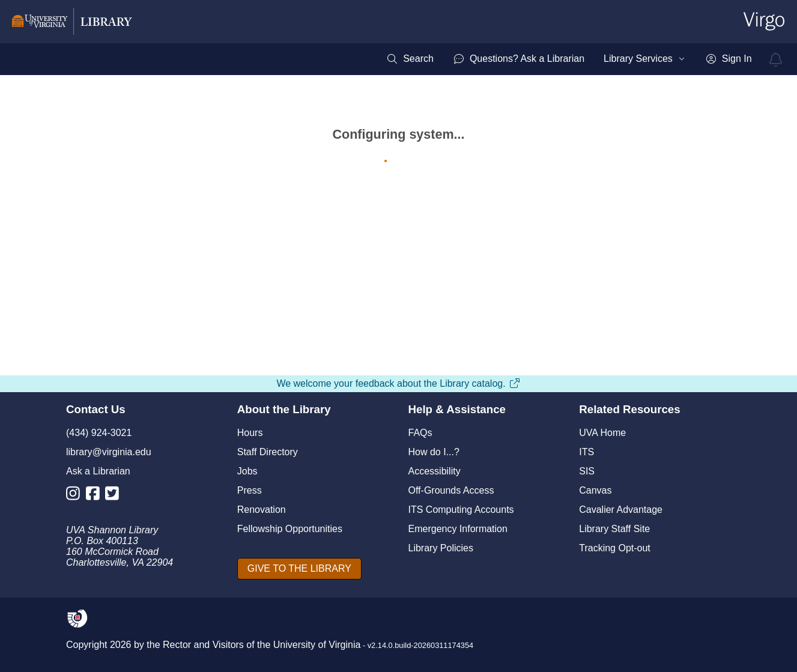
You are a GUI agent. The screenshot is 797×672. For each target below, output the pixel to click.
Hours (250, 433)
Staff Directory (268, 452)
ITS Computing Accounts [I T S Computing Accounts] (461, 510)
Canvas (595, 490)
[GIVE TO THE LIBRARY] (299, 569)
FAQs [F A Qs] (420, 433)
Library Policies (441, 548)
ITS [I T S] (586, 452)
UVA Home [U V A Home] (602, 433)
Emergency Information (458, 529)
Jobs (247, 471)
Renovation (262, 510)
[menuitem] (410, 59)
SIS (587, 471)
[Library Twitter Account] (115, 496)
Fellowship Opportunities (290, 529)
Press (250, 490)
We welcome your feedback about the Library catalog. (398, 383)
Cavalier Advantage (621, 510)
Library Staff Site (614, 529)
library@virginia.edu (109, 452)
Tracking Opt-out (615, 548)
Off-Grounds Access (451, 490)
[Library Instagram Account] (76, 496)
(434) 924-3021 (99, 433)
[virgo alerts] (776, 59)
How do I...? (434, 452)
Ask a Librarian (98, 471)
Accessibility (435, 471)
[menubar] (569, 59)
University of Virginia (317, 645)
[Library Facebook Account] (96, 496)
